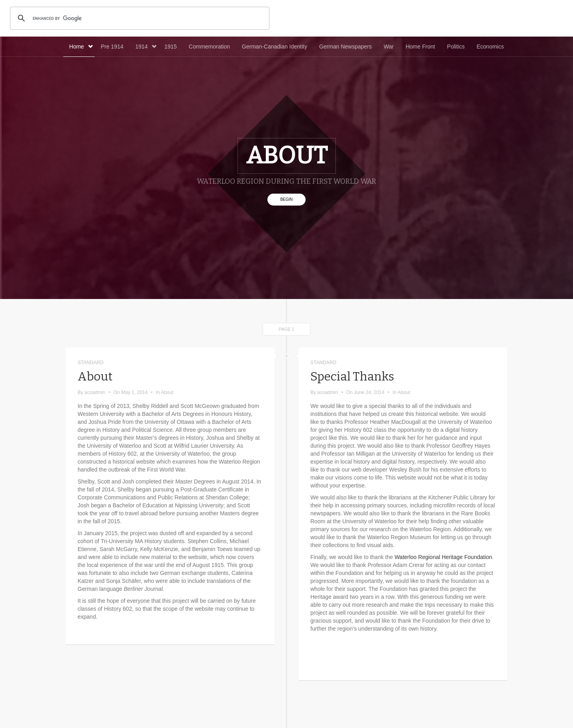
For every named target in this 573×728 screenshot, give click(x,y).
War (389, 47)
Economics (490, 47)
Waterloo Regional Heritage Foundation (443, 557)
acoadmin (95, 392)
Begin (286, 199)
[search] (138, 18)
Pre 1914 (112, 47)
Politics (456, 47)
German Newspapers (345, 47)
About (95, 377)
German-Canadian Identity (275, 47)
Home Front (420, 47)
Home (81, 47)
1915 (171, 47)
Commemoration (209, 47)
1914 (146, 47)
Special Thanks (352, 377)
